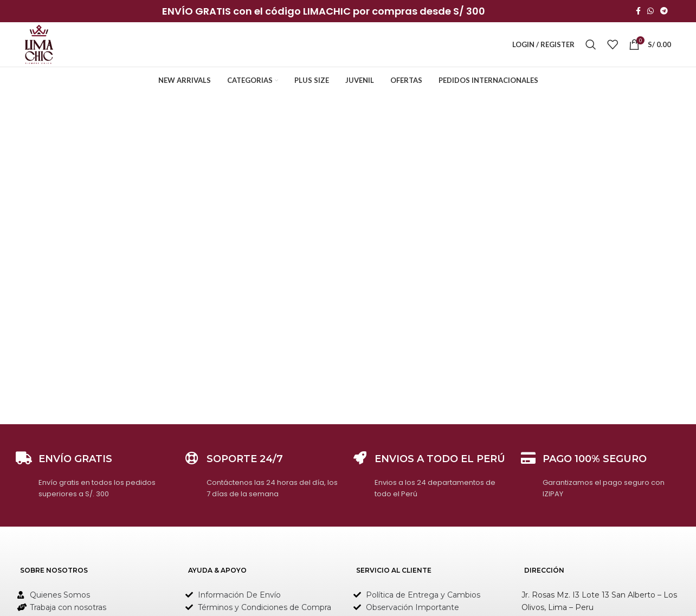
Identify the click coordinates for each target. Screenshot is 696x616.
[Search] (591, 47)
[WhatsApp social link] (650, 12)
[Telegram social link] (664, 12)
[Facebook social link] (638, 12)
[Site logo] (41, 46)
